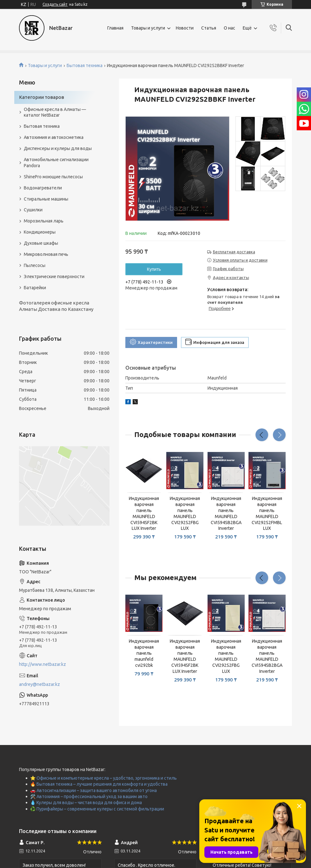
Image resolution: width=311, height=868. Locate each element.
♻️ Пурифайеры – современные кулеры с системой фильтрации (97, 809)
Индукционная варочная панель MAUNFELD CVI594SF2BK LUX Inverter (144, 513)
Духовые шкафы (41, 243)
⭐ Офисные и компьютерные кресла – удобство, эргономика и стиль (103, 778)
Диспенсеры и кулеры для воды (58, 148)
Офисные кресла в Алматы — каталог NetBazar (55, 112)
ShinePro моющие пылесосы (53, 177)
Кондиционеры (40, 232)
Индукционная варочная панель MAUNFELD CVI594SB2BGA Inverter (226, 513)
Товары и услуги (148, 28)
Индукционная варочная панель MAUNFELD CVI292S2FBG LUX (185, 513)
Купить (154, 269)
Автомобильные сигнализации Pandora (56, 163)
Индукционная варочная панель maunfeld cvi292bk (144, 653)
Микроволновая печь (46, 254)
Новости (185, 28)
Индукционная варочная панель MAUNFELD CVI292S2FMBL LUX (267, 513)
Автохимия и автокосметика (54, 137)
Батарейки (35, 288)
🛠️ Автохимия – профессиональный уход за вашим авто (89, 796)
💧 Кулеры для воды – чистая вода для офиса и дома (86, 803)
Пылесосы (35, 265)
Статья (209, 28)
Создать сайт (55, 4)
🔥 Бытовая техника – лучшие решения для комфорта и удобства (99, 784)
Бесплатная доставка (234, 252)
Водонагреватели (43, 188)
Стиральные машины (46, 199)
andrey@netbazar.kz (40, 684)
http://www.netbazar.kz (43, 664)
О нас (229, 28)
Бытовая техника (85, 65)
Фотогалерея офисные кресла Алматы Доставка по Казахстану (56, 306)
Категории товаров (42, 97)
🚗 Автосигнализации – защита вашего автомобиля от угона (93, 790)
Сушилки (33, 210)
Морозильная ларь (44, 221)
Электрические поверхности (54, 277)
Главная (115, 28)
